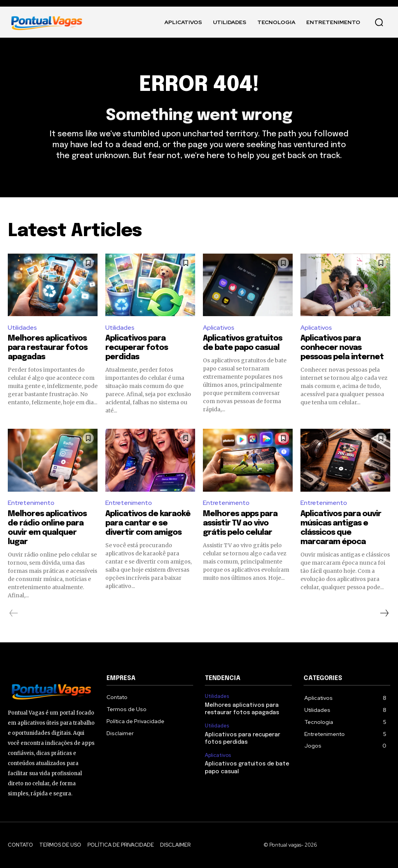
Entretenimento (31, 503)
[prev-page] (14, 613)
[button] (379, 22)
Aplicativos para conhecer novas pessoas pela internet (342, 348)
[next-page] (384, 613)
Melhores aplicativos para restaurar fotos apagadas (48, 348)
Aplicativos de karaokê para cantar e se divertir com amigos (148, 523)
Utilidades (22, 328)
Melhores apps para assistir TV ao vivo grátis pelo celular (240, 523)
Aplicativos (219, 328)
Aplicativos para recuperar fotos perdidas (137, 348)
